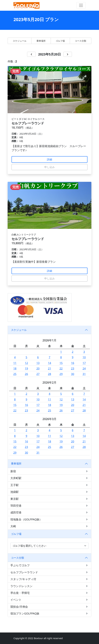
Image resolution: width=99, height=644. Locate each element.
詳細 (49, 159)
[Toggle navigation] (81, 5)
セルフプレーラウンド (49, 572)
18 (15, 368)
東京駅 (49, 499)
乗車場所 (41, 41)
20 (38, 368)
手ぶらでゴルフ (49, 565)
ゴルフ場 (60, 41)
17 (84, 363)
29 (61, 374)
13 (38, 363)
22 (61, 368)
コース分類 (80, 41)
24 (84, 368)
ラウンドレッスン (49, 586)
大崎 (49, 526)
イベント (49, 600)
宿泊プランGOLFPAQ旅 (49, 613)
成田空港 (49, 512)
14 (49, 363)
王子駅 (49, 485)
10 (84, 357)
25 (15, 374)
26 (26, 374)
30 (73, 374)
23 (73, 368)
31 (84, 374)
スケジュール (20, 41)
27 (38, 374)
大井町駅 (49, 478)
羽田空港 (49, 506)
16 (73, 363)
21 (49, 368)
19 (26, 368)
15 (61, 363)
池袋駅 (49, 492)
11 (15, 363)
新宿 (49, 471)
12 (26, 363)
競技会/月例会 (49, 607)
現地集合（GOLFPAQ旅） (49, 519)
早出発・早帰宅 (49, 593)
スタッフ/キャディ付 (49, 579)
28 (49, 374)
